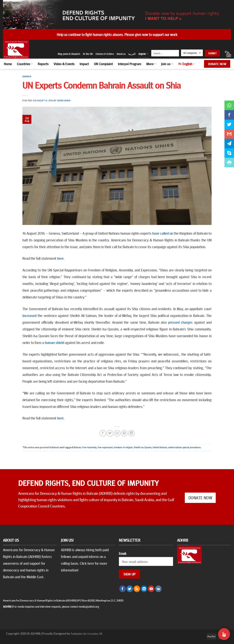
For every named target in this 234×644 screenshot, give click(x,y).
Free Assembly (89, 447)
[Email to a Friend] (117, 433)
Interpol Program (130, 64)
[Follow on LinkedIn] (144, 589)
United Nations (160, 447)
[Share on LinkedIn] (131, 433)
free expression (105, 447)
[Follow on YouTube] (151, 589)
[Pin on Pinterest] (124, 433)
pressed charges (180, 322)
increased (29, 315)
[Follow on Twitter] (130, 589)
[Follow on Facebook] (123, 589)
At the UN (88, 54)
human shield (54, 342)
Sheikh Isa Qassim (143, 447)
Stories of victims (105, 54)
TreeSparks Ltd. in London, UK (86, 633)
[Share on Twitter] (110, 433)
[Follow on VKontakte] (158, 589)
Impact (84, 64)
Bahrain (27, 76)
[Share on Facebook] (103, 433)
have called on (163, 233)
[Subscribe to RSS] (137, 589)
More (151, 64)
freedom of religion (123, 447)
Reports (43, 64)
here (60, 258)
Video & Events (64, 64)
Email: (123, 553)
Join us (167, 64)
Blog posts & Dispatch (69, 54)
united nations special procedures (184, 447)
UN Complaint (103, 64)
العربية (132, 54)
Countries (25, 64)
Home (8, 64)
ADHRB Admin (64, 100)
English (143, 54)
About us (121, 54)
